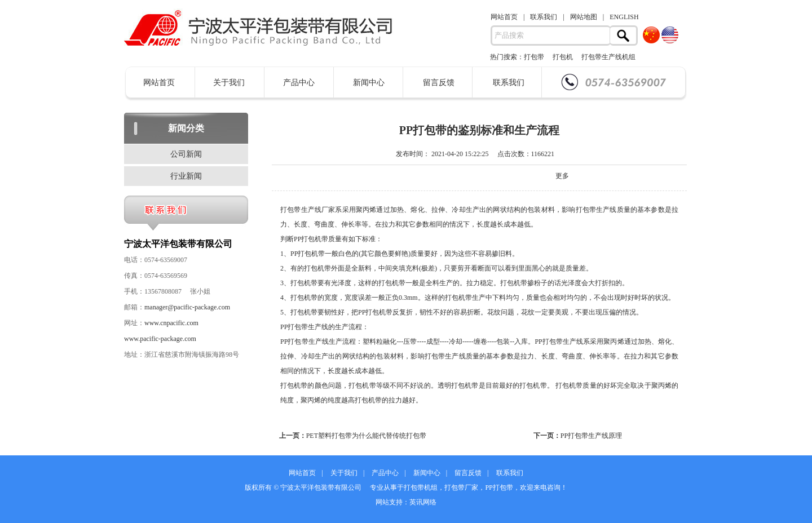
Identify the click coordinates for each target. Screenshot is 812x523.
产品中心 (299, 83)
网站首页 (504, 17)
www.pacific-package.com (160, 339)
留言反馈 (439, 83)
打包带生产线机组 (608, 57)
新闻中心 (369, 83)
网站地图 (584, 17)
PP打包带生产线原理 (591, 436)
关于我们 (229, 83)
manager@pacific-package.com (187, 307)
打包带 (534, 57)
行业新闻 (186, 176)
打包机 (563, 57)
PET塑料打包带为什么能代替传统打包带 (366, 436)
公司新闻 (186, 154)
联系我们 (544, 17)
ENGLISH (624, 17)
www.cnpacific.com (171, 323)
